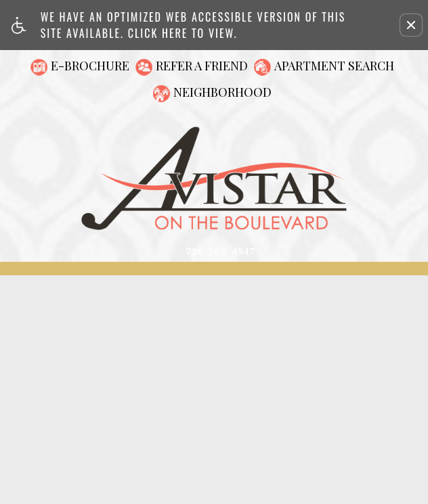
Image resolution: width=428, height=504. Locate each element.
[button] (411, 25)
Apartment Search (334, 66)
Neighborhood (222, 92)
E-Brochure (90, 66)
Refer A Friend (202, 66)
